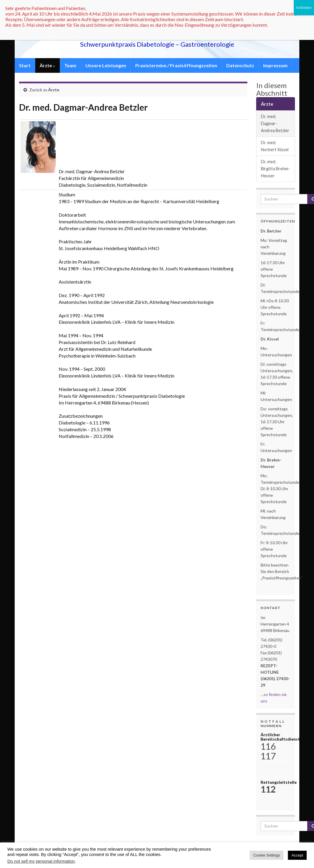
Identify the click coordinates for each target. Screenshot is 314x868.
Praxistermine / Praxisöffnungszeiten (176, 65)
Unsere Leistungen (106, 65)
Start (25, 65)
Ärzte (47, 65)
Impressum (275, 65)
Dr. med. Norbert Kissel (275, 146)
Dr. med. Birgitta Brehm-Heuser (275, 169)
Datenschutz (240, 65)
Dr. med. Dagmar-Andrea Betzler (275, 123)
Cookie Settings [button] (267, 855)
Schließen (304, 7)
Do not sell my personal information (41, 861)
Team (70, 65)
